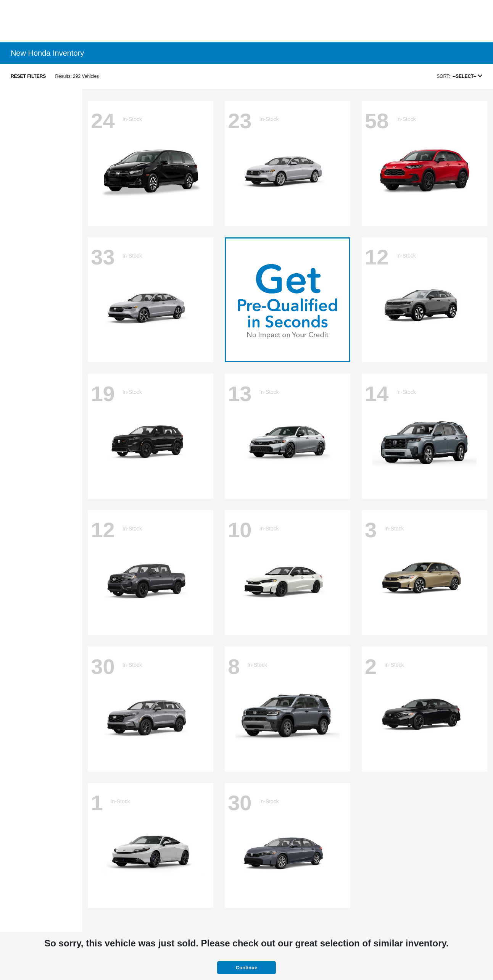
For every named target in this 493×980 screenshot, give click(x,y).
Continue (246, 968)
